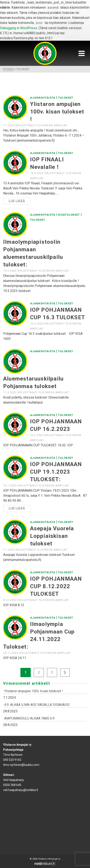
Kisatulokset (69, 215)
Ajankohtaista (43, 98)
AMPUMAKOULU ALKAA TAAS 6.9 (29, 718)
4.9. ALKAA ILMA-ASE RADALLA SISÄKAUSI (37, 705)
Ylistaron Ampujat (52, 125)
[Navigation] (82, 53)
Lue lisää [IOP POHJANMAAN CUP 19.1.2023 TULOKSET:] (17, 508)
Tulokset (66, 98)
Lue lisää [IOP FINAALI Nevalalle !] (17, 201)
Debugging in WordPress (19, 28)
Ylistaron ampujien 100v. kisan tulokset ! (34, 691)
